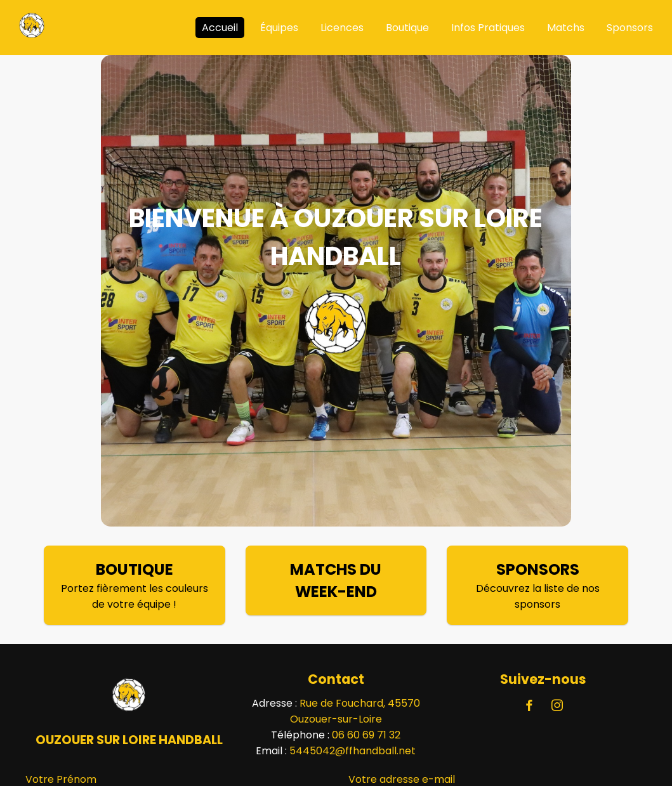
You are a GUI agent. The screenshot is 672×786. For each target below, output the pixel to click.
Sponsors (630, 28)
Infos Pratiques (488, 28)
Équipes (279, 28)
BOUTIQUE (135, 569)
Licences (342, 28)
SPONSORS (538, 569)
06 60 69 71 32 (366, 735)
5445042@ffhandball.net (352, 751)
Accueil (220, 28)
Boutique (407, 28)
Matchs (566, 28)
